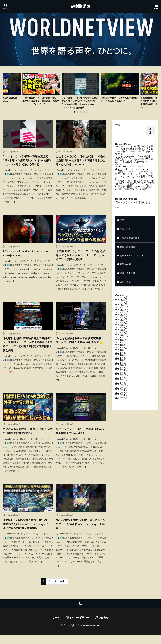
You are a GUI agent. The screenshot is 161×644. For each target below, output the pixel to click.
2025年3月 (121, 340)
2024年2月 (121, 370)
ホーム (56, 627)
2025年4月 (121, 337)
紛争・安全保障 (129, 282)
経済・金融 (126, 291)
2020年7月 (121, 402)
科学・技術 (126, 273)
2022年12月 (122, 385)
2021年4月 (121, 400)
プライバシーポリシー (77, 627)
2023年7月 (121, 377)
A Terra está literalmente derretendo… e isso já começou (23, 260)
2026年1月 (121, 315)
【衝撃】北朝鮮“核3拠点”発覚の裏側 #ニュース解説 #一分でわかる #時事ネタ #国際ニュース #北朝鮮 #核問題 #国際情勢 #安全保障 (28, 352)
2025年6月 (121, 332)
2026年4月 (121, 307)
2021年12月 (122, 395)
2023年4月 (121, 380)
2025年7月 (121, 330)
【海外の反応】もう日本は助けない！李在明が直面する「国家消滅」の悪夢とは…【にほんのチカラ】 (41, 104)
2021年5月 (121, 397)
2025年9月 (121, 325)
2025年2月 (121, 342)
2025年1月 (121, 345)
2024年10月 (122, 352)
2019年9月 (121, 407)
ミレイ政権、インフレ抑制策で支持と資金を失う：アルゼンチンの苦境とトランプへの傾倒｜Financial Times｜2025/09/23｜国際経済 (80, 106)
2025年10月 (122, 322)
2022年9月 (121, 387)
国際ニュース (127, 226)
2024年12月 (122, 347)
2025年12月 (122, 317)
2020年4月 (121, 405)
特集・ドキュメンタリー (134, 264)
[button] (6, 90)
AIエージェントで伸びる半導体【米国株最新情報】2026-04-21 (80, 439)
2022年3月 (121, 392)
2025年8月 (121, 327)
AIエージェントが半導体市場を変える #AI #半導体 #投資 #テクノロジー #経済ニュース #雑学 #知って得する (28, 166)
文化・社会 (126, 236)
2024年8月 (121, 357)
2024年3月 (121, 367)
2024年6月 (121, 362)
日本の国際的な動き (131, 245)
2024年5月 (121, 365)
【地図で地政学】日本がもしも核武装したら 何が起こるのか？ (119, 100)
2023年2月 (121, 382)
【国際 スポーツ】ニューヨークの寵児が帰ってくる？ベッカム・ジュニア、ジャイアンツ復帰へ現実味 (80, 262)
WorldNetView (80, 6)
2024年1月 (121, 372)
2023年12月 (122, 375)
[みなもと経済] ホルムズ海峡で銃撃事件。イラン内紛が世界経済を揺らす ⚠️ (81, 348)
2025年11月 (122, 320)
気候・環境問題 (129, 254)
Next (62, 590)
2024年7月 (121, 360)
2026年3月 (121, 310)
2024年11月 (122, 350)
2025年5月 (121, 335)
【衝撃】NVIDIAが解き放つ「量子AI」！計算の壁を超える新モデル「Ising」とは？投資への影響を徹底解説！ (27, 534)
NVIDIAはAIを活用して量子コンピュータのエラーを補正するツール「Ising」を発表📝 (81, 532)
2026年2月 (121, 312)
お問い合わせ (101, 627)
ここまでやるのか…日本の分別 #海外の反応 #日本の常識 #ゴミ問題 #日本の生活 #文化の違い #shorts (81, 166)
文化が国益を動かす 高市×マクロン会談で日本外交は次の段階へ (28, 439)
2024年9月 (121, 355)
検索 (118, 131)
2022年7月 (121, 390)
